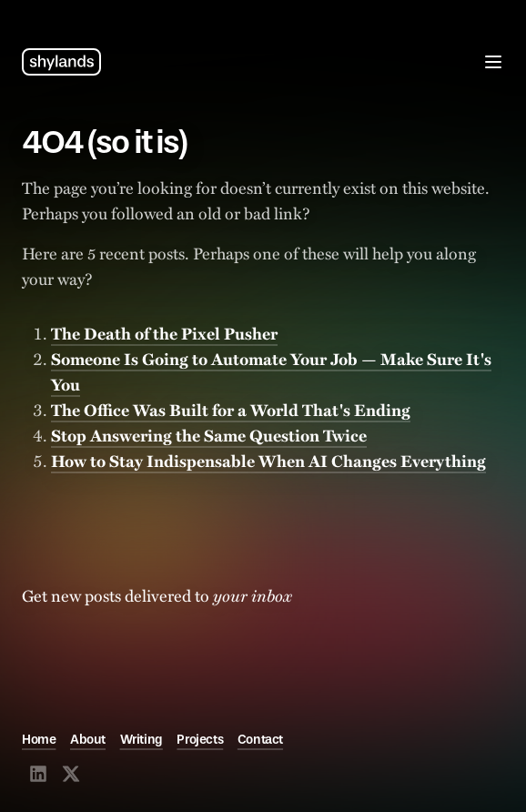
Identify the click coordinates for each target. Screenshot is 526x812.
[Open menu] (493, 62)
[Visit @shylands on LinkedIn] (38, 774)
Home (39, 740)
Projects (200, 740)
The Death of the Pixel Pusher (164, 333)
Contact (260, 740)
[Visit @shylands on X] (71, 774)
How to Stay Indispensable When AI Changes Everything (268, 461)
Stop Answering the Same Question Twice (209, 435)
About (88, 740)
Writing (142, 740)
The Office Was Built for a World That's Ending (231, 410)
